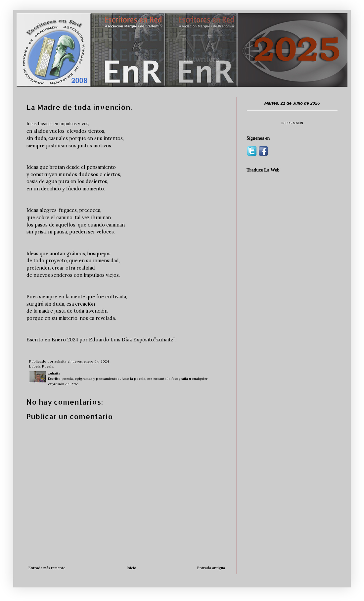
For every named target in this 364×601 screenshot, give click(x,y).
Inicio (131, 568)
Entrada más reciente (47, 568)
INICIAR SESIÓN (292, 123)
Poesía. (48, 366)
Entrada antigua (211, 568)
